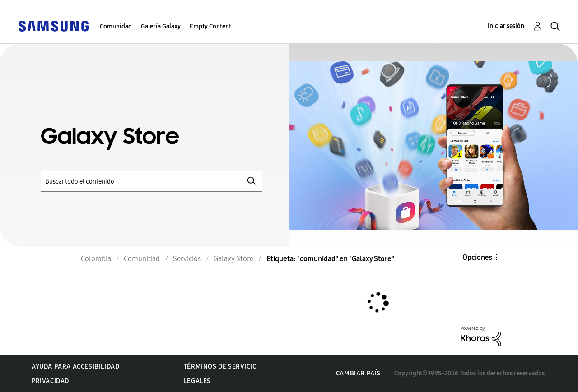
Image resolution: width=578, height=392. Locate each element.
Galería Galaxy (161, 26)
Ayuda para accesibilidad (75, 367)
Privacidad (50, 381)
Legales (197, 381)
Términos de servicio (221, 367)
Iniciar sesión (506, 26)
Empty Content (210, 26)
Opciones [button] (477, 257)
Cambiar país (358, 373)
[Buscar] (151, 181)
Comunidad (116, 26)
